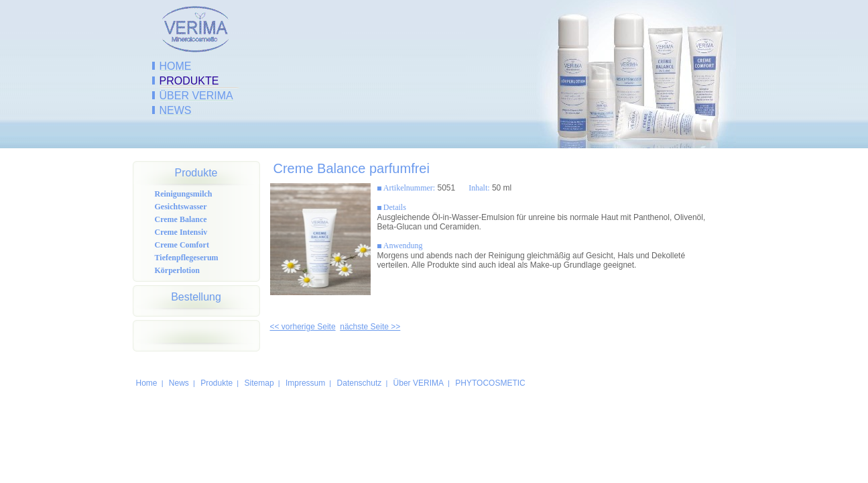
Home (176, 66)
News (176, 110)
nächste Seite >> (370, 327)
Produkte (189, 81)
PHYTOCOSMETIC (490, 383)
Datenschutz (360, 383)
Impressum (305, 383)
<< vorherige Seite (303, 327)
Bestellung (196, 297)
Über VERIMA (196, 96)
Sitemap (259, 383)
